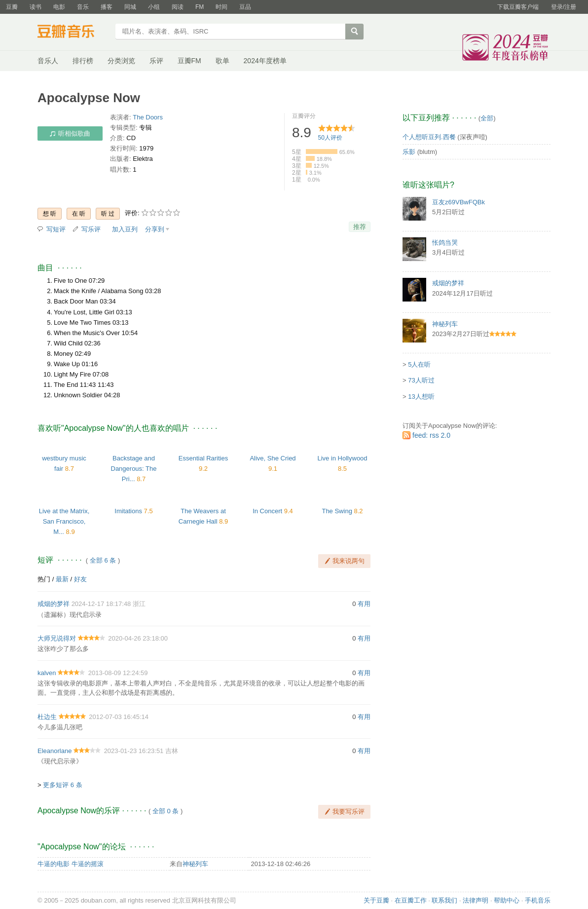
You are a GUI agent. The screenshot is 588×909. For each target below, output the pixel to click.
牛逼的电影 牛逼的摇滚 (71, 864)
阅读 (178, 7)
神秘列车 (195, 864)
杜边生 (47, 717)
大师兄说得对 (57, 638)
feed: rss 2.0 (431, 435)
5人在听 (419, 364)
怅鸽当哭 (445, 243)
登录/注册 (564, 7)
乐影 (409, 152)
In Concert (267, 511)
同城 (130, 7)
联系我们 (444, 900)
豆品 (245, 7)
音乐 (83, 7)
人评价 (330, 138)
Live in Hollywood (342, 458)
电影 (59, 7)
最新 (62, 579)
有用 (364, 604)
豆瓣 (12, 7)
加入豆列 (125, 229)
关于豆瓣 (376, 900)
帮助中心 (507, 900)
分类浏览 (121, 61)
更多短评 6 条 (62, 785)
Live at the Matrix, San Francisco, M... (64, 521)
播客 (107, 7)
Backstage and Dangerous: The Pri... (134, 469)
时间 (221, 7)
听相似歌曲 (70, 133)
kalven (47, 673)
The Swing (337, 511)
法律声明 (476, 900)
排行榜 (83, 61)
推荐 (360, 227)
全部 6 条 (103, 560)
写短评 (56, 229)
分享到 (155, 229)
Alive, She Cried (273, 458)
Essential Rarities (203, 458)
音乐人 (48, 61)
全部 (487, 118)
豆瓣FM (189, 61)
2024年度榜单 (265, 61)
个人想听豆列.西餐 (429, 137)
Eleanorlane (55, 751)
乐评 (156, 61)
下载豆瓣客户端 (518, 7)
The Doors (148, 117)
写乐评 (91, 229)
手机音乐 (538, 900)
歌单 (222, 61)
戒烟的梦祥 (54, 604)
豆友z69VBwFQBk (459, 202)
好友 (80, 579)
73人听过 (421, 380)
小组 (154, 7)
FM (200, 7)
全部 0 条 (165, 811)
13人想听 (421, 397)
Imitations (128, 511)
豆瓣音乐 (73, 33)
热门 (44, 579)
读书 (36, 7)
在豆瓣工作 (411, 900)
